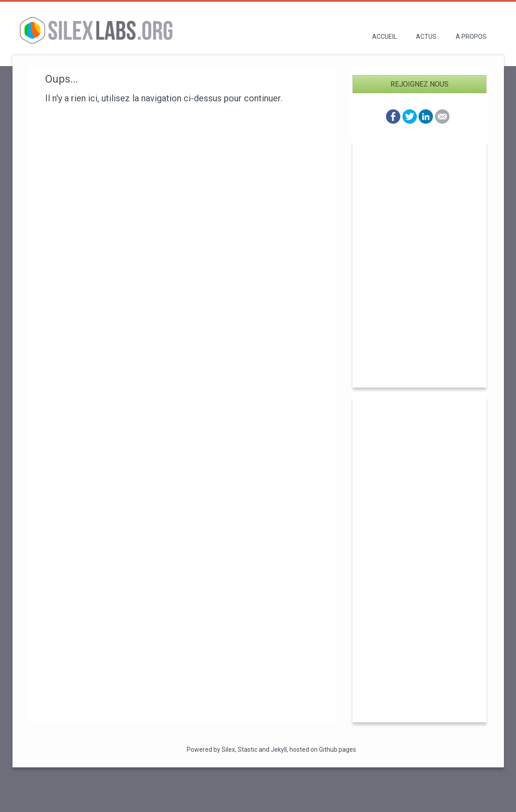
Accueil (384, 37)
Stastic (248, 750)
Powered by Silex (211, 750)
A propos (471, 37)
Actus (426, 37)
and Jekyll (273, 750)
